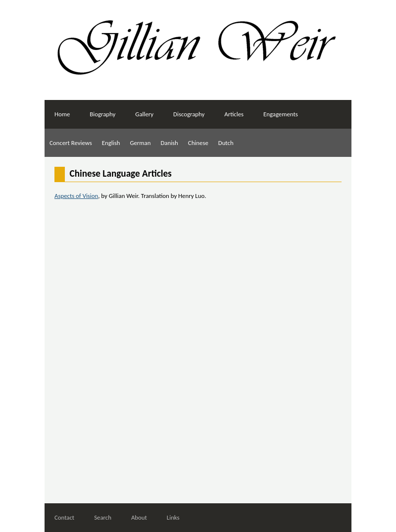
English (111, 143)
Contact (64, 517)
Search (103, 517)
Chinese (198, 143)
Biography (102, 114)
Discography (189, 114)
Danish (169, 143)
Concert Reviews (71, 143)
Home (62, 114)
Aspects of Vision (76, 196)
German (140, 143)
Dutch (226, 143)
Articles (234, 114)
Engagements (281, 114)
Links (173, 517)
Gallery (144, 114)
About (139, 517)
